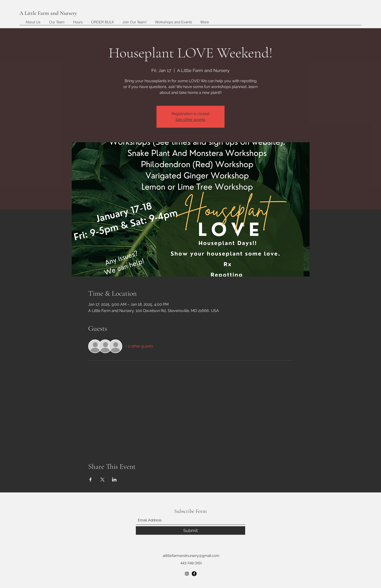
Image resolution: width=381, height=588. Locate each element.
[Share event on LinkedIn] (114, 480)
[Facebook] (194, 574)
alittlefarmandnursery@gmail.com (191, 556)
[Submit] (190, 530)
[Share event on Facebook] (91, 480)
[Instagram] (187, 574)
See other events (190, 120)
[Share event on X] (102, 480)
